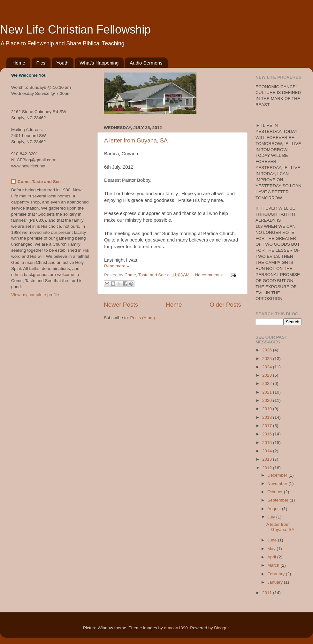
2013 (268, 459)
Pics (41, 63)
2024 (268, 367)
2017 (268, 426)
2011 (268, 593)
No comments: (210, 275)
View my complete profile (35, 295)
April (272, 557)
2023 (268, 375)
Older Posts (225, 305)
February (277, 574)
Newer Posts (121, 305)
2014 (268, 451)
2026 (268, 350)
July (272, 517)
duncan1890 (176, 628)
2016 (268, 434)
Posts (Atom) (143, 318)
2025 (268, 359)
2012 (268, 468)
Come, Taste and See (39, 182)
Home (19, 63)
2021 (268, 392)
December (278, 475)
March (274, 565)
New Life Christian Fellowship (75, 30)
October (276, 492)
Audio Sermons (146, 63)
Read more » (117, 266)
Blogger (221, 628)
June (273, 540)
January (276, 582)
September (279, 500)
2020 (268, 400)
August (275, 509)
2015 (268, 443)
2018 (268, 417)
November (278, 483)
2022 (268, 383)
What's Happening (99, 63)
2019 (268, 409)
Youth (63, 63)
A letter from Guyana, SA (136, 141)
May (272, 549)
